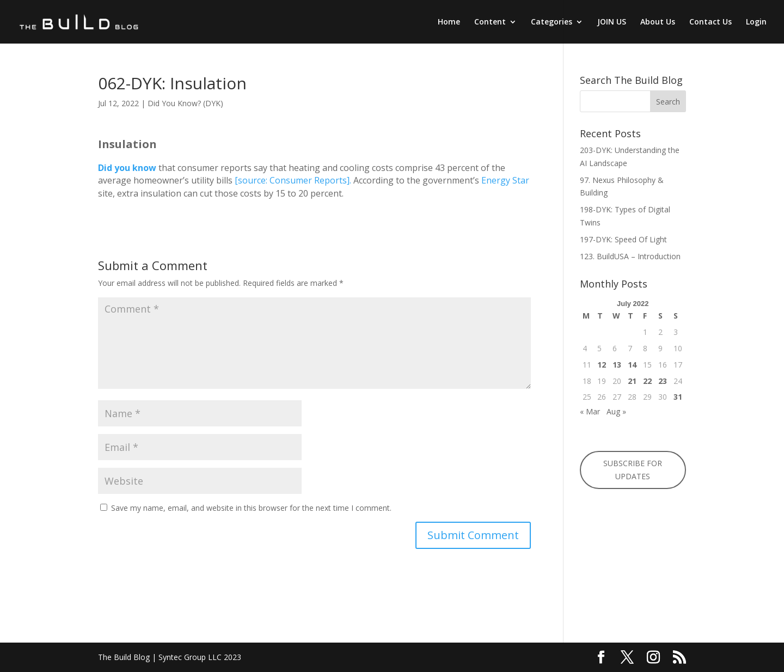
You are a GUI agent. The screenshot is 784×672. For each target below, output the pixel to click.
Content (490, 22)
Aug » (616, 411)
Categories (552, 22)
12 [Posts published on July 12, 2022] (602, 365)
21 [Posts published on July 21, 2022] (632, 381)
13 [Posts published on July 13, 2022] (617, 365)
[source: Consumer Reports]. (293, 180)
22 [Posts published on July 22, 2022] (647, 381)
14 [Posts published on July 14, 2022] (632, 365)
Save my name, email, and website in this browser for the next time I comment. (251, 508)
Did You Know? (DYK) (185, 103)
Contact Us (710, 22)
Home (449, 22)
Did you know (127, 168)
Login (756, 22)
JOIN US (612, 22)
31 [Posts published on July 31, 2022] (678, 397)
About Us (658, 22)
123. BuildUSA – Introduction (630, 256)
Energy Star (505, 180)
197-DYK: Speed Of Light (623, 239)
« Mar (590, 411)
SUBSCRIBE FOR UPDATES (633, 470)
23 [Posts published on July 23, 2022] (663, 381)
